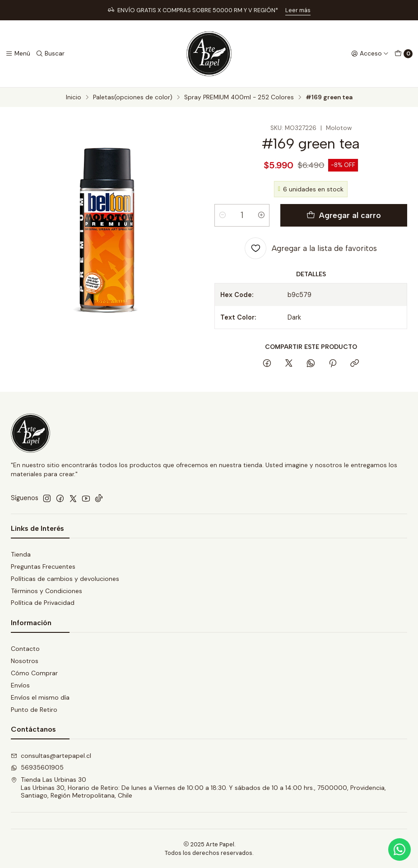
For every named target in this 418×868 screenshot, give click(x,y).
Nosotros (25, 661)
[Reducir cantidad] (223, 215)
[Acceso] (370, 54)
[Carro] (404, 54)
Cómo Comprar (34, 673)
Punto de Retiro (34, 710)
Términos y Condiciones (46, 591)
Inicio (74, 97)
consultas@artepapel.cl (51, 756)
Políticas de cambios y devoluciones (65, 579)
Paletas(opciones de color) (133, 97)
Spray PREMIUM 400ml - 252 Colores (239, 97)
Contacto (25, 649)
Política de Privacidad (43, 603)
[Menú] (18, 54)
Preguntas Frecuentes (43, 566)
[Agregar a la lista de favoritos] (311, 248)
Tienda (21, 554)
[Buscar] (50, 54)
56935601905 (37, 767)
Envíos (20, 685)
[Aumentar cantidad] (261, 215)
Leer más (298, 10)
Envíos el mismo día (40, 697)
